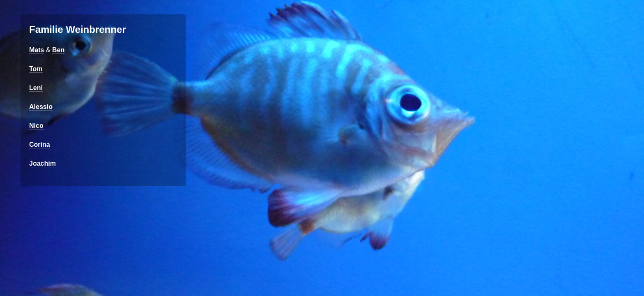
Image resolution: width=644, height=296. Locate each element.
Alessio (41, 107)
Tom (36, 69)
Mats (37, 50)
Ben (58, 50)
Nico (36, 126)
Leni (36, 88)
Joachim (43, 163)
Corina (40, 145)
